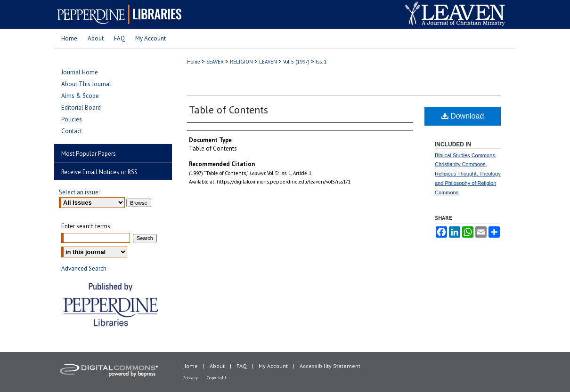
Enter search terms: (86, 226)
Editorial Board (81, 108)
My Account (273, 366)
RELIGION (241, 62)
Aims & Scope (80, 96)
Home (194, 62)
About (217, 366)
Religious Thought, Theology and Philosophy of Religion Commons (468, 183)
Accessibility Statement (330, 366)
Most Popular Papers (89, 154)
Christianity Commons (460, 164)
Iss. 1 (321, 62)
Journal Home (80, 72)
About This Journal (86, 84)
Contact (72, 131)
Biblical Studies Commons (465, 155)
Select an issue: (79, 192)
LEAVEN (268, 62)
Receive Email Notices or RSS (99, 172)
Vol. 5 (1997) (296, 62)
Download (463, 116)
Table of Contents (228, 110)
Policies (72, 119)
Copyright (217, 378)
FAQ (242, 366)
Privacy (190, 378)
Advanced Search (84, 268)
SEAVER (215, 62)
